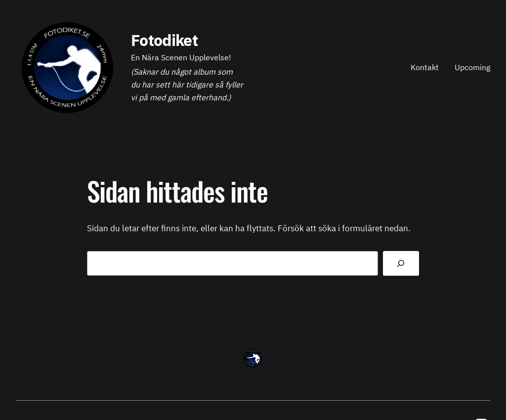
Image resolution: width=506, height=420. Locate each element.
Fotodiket (164, 40)
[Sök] (401, 264)
